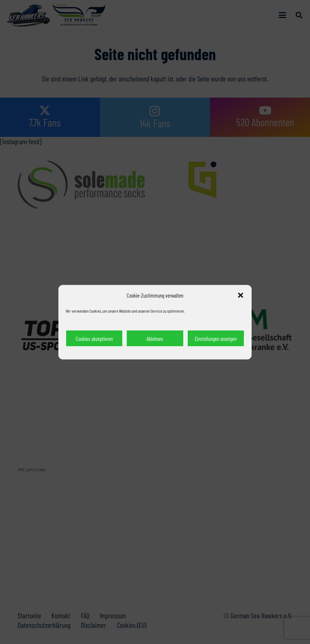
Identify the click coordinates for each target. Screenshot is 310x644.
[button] (241, 295)
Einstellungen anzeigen (216, 338)
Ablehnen (155, 338)
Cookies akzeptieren (94, 338)
